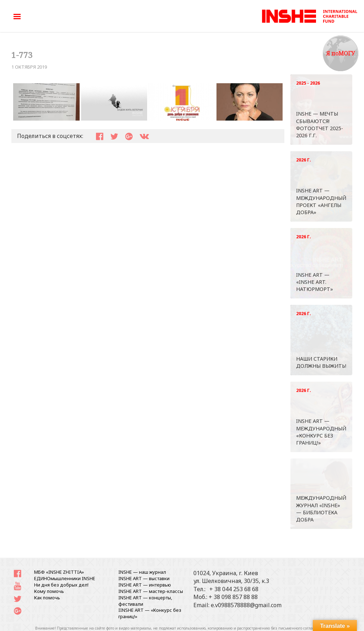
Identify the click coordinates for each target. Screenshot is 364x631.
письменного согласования (303, 628)
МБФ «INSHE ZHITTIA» (59, 572)
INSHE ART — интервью (145, 585)
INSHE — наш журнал (142, 572)
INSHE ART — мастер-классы (151, 591)
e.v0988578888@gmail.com (246, 605)
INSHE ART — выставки (144, 578)
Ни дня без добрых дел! (61, 585)
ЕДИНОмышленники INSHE (65, 578)
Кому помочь (49, 591)
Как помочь (47, 598)
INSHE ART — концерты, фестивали (145, 601)
